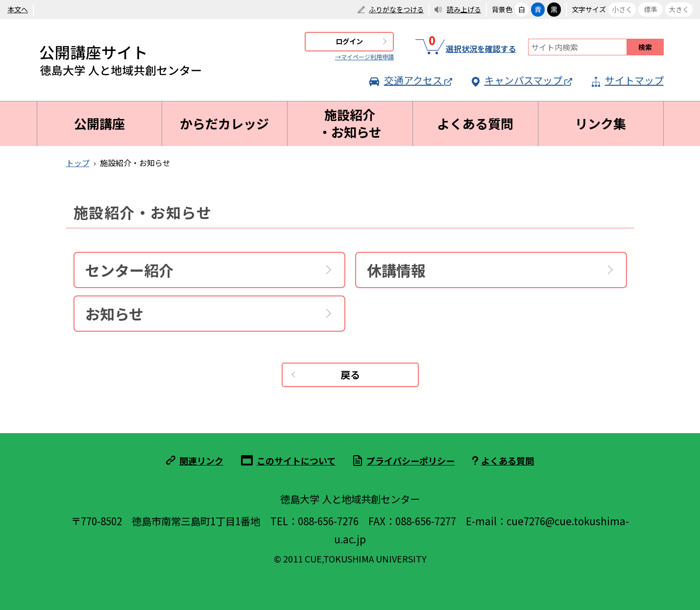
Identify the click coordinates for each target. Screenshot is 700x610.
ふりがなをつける (396, 9)
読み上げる (464, 9)
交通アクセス (411, 80)
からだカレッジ (224, 123)
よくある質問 (475, 123)
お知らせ (114, 314)
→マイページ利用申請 (364, 57)
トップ (78, 163)
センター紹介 (129, 270)
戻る (350, 375)
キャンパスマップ (522, 80)
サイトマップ (628, 80)
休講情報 (396, 270)
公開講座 (99, 123)
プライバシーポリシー (410, 461)
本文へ (18, 9)
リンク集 (601, 123)
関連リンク (201, 461)
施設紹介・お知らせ (350, 123)
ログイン (349, 41)
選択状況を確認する (466, 47)
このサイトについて (296, 461)
